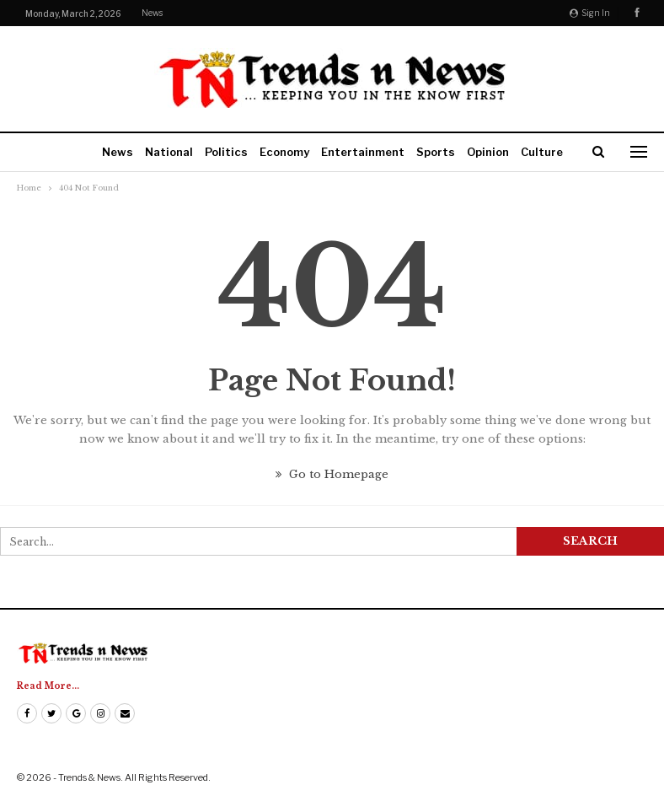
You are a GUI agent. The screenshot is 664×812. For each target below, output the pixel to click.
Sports (436, 152)
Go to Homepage (332, 474)
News (152, 13)
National (169, 152)
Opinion (488, 152)
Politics (226, 152)
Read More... (48, 686)
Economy (284, 152)
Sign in (590, 13)
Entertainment (363, 152)
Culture (542, 152)
